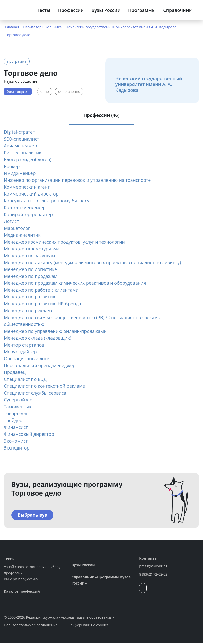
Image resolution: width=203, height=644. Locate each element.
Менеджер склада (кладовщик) (38, 338)
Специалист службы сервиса (35, 393)
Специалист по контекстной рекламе (45, 386)
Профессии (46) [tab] (101, 115)
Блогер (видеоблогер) (28, 160)
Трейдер (13, 421)
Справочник (177, 10)
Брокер (12, 167)
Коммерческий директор (31, 194)
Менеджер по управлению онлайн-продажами (56, 331)
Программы (142, 10)
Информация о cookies (90, 626)
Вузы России (106, 10)
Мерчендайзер (20, 352)
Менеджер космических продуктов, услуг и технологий (65, 242)
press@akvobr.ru (153, 567)
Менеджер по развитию (30, 297)
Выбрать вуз (32, 515)
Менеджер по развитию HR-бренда (43, 304)
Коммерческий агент (27, 187)
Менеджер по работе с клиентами (42, 290)
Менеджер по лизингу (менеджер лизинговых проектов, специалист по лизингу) (94, 263)
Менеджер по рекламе (29, 311)
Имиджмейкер (20, 173)
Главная (12, 27)
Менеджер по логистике (31, 269)
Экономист (16, 441)
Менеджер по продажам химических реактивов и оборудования (76, 283)
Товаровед (16, 414)
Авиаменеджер (21, 146)
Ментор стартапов (24, 345)
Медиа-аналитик (22, 235)
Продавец (15, 372)
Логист (11, 221)
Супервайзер (18, 400)
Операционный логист (29, 359)
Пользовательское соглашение (31, 626)
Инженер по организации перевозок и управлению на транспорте (78, 180)
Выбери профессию (21, 580)
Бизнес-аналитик (23, 153)
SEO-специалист (22, 139)
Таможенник (18, 407)
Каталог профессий (22, 592)
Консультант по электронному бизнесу (47, 201)
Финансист (16, 427)
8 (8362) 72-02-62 (153, 575)
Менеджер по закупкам (30, 256)
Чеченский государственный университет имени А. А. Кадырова (122, 27)
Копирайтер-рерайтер (29, 215)
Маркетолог (17, 228)
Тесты (44, 10)
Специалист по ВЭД (26, 379)
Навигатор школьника (43, 27)
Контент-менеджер (25, 208)
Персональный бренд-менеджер (40, 366)
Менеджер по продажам (31, 276)
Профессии (71, 10)
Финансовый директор (29, 434)
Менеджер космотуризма (32, 249)
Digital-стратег (19, 132)
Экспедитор (17, 448)
